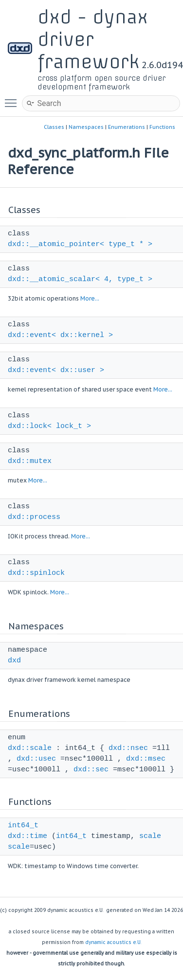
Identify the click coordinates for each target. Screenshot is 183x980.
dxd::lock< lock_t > (49, 426)
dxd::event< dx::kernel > (60, 335)
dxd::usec (36, 759)
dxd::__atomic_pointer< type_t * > (80, 244)
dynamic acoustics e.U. (113, 942)
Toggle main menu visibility (13, 99)
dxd (14, 661)
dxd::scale (30, 748)
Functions (162, 127)
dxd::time (27, 836)
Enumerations (127, 127)
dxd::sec (91, 770)
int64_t (23, 826)
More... (90, 298)
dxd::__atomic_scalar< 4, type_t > (80, 279)
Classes (54, 127)
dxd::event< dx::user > (56, 370)
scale (150, 836)
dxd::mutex (30, 461)
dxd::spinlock (36, 573)
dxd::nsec (128, 748)
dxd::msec (146, 759)
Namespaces (86, 127)
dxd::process (34, 517)
